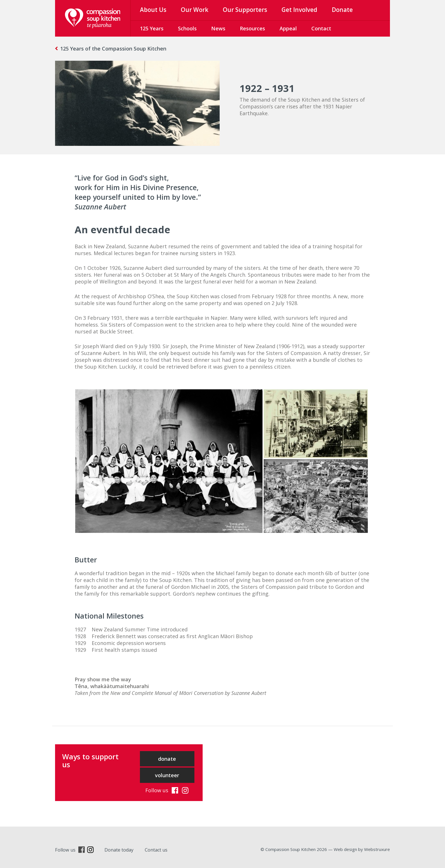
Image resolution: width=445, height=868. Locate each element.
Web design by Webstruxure (362, 849)
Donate (342, 10)
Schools (187, 28)
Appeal (288, 28)
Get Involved (299, 10)
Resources (252, 28)
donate (167, 759)
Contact (321, 28)
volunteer (167, 775)
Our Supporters (245, 10)
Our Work (195, 10)
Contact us (156, 850)
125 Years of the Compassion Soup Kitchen (113, 49)
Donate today (119, 850)
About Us (153, 10)
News (218, 28)
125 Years (152, 28)
